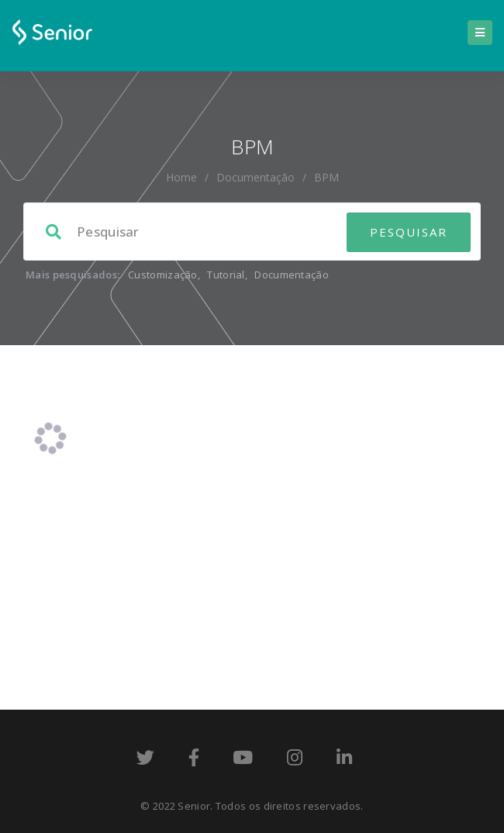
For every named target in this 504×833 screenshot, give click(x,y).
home (181, 177)
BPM (326, 177)
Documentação (255, 177)
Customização (163, 275)
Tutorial (226, 275)
